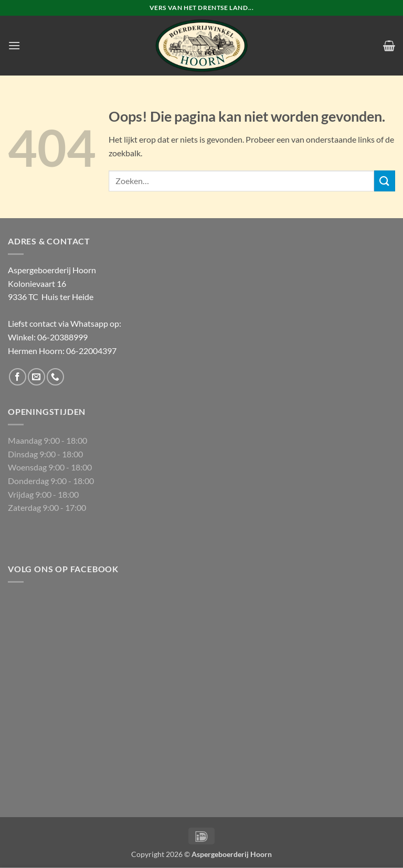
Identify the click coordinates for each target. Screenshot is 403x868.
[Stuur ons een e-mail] (36, 377)
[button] (14, 45)
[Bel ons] (55, 377)
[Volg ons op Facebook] (18, 377)
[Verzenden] (385, 181)
